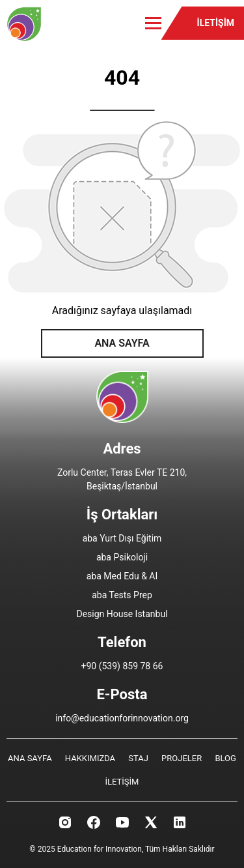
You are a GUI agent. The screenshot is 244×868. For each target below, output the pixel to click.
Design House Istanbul (122, 614)
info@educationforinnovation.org (122, 718)
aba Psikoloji (122, 557)
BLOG (225, 758)
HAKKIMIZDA (90, 758)
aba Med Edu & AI (122, 576)
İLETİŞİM (216, 23)
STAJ (138, 758)
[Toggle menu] (153, 23)
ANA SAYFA (122, 343)
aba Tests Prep (122, 595)
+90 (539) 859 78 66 (122, 666)
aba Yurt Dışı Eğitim (122, 538)
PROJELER (182, 758)
